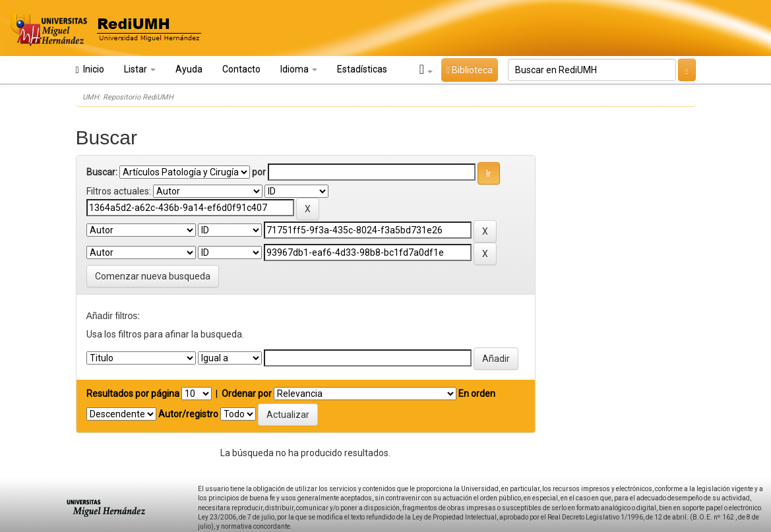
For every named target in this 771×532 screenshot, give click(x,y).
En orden (477, 394)
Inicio (90, 70)
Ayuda (189, 69)
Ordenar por (247, 394)
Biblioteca (470, 70)
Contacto (241, 69)
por (259, 172)
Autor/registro (188, 414)
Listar (140, 69)
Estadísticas (362, 69)
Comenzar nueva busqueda (153, 276)
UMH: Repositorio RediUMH (128, 97)
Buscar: (102, 172)
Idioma (299, 69)
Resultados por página (133, 394)
